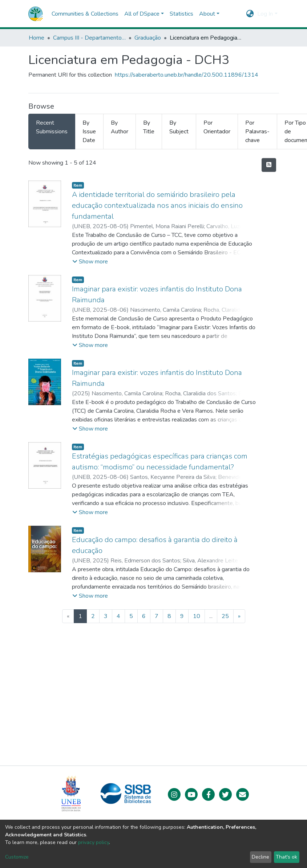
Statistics (181, 14)
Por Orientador (217, 127)
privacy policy (94, 842)
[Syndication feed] (269, 165)
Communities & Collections (85, 14)
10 (197, 616)
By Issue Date (89, 132)
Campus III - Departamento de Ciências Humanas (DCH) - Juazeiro (89, 38)
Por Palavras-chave (257, 132)
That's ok (286, 857)
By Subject (179, 127)
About (207, 14)
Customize (17, 857)
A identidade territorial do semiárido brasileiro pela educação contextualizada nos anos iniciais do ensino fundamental (157, 205)
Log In (265, 14)
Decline (260, 857)
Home (37, 38)
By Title (149, 127)
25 (225, 616)
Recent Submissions (52, 127)
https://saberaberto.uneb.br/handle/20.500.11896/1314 (187, 75)
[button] (250, 14)
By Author (120, 127)
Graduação (148, 38)
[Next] (239, 616)
